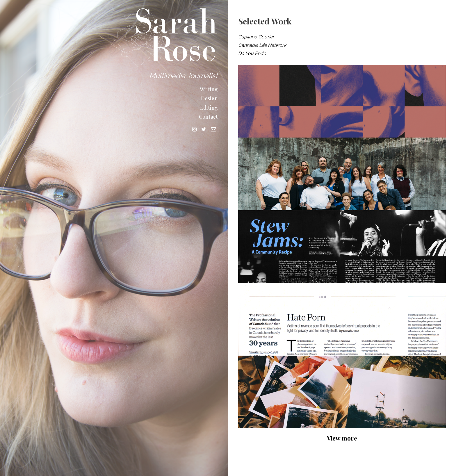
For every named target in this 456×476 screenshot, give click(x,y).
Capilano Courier (256, 37)
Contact (208, 117)
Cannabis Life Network (262, 45)
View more (342, 438)
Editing (209, 108)
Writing (209, 89)
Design (209, 98)
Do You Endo (252, 53)
